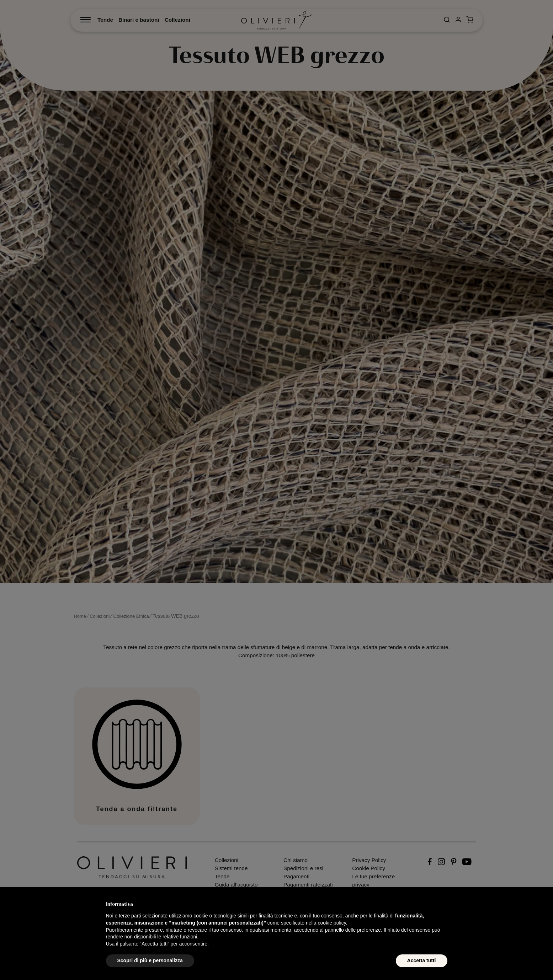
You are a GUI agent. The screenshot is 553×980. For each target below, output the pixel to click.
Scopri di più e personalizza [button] (150, 960)
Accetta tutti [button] (422, 960)
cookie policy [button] (332, 923)
